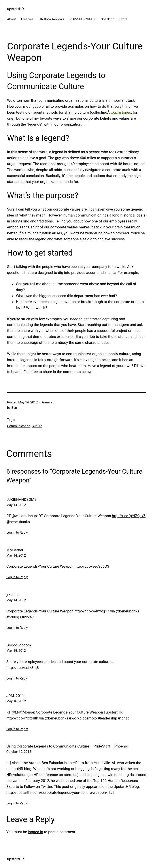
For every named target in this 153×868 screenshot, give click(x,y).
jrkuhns (12, 595)
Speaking (108, 19)
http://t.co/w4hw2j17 (92, 611)
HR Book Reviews (52, 19)
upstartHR (15, 9)
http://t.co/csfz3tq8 (23, 668)
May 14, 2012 (16, 505)
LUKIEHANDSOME (21, 499)
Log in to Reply (17, 533)
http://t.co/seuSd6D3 (92, 566)
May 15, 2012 (16, 651)
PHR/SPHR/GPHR (83, 19)
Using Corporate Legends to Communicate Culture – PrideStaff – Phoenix (67, 746)
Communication (19, 426)
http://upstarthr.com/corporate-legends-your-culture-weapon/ (57, 793)
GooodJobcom (19, 645)
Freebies (27, 19)
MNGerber (15, 550)
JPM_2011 (15, 696)
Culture (37, 426)
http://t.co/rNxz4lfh (22, 718)
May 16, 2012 (16, 701)
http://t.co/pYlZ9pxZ (129, 516)
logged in (35, 832)
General (48, 402)
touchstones (121, 112)
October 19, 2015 (19, 752)
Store (124, 19)
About (11, 19)
